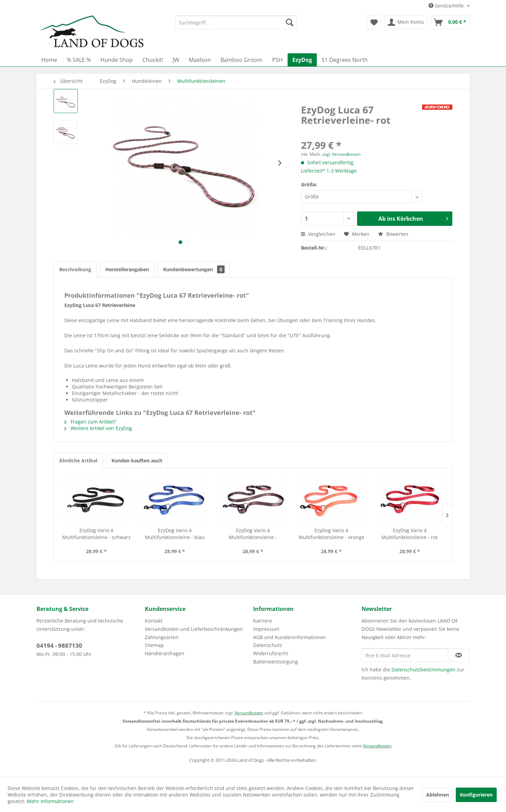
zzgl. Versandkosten (341, 154)
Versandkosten (249, 713)
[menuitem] (236, 22)
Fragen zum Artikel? (90, 422)
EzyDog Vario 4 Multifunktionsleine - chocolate (253, 534)
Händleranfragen (165, 653)
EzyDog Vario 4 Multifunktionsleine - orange (331, 534)
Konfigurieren (476, 795)
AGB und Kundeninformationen (290, 637)
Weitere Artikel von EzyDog (98, 428)
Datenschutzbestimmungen (423, 670)
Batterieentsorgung (276, 662)
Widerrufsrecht (271, 653)
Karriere (263, 621)
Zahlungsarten (162, 637)
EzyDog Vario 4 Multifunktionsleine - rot (410, 534)
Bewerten (393, 234)
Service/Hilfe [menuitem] (447, 6)
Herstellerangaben (127, 269)
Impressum (266, 629)
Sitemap (154, 645)
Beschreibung (75, 269)
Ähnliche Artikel (78, 460)
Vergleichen (318, 234)
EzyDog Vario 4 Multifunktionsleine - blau (175, 534)
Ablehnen (438, 795)
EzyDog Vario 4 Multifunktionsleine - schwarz (96, 534)
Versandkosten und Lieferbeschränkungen (194, 629)
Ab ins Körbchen (413, 218)
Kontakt (154, 621)
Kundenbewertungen (194, 269)
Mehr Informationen (50, 801)
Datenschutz (268, 645)
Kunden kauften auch (137, 460)
